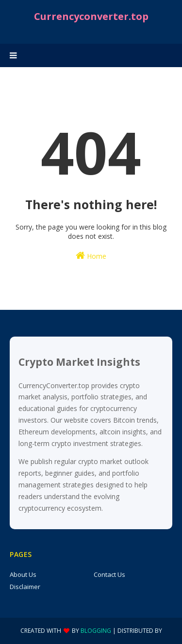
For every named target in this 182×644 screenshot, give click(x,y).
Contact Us (109, 574)
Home (91, 256)
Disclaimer (25, 587)
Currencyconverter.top (91, 16)
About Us (23, 574)
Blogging (96, 631)
